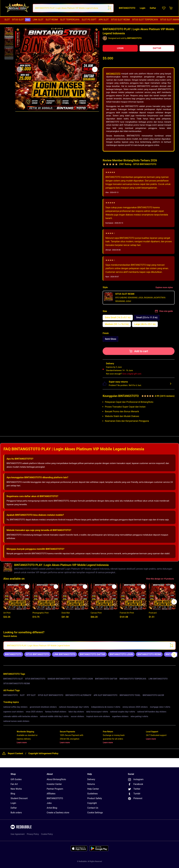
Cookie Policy (47, 834)
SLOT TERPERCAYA (70, 20)
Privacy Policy (33, 834)
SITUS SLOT (21, 20)
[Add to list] (27, 587)
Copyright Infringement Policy (43, 753)
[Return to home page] (17, 8)
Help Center (93, 789)
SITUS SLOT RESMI (120, 20)
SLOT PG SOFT (89, 20)
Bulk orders (16, 813)
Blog (13, 794)
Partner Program (55, 789)
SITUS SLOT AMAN (170, 20)
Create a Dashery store (58, 813)
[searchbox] (89, 646)
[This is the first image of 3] (20, 69)
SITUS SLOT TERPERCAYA (145, 20)
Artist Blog (52, 808)
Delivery (91, 779)
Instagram (136, 780)
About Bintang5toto (56, 779)
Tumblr (134, 794)
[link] (13, 654)
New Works (16, 789)
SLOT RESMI (52, 20)
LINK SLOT (38, 20)
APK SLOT (104, 20)
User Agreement (18, 834)
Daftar (14, 808)
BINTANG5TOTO (113, 74)
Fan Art (14, 784)
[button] (9, 32)
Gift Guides (16, 779)
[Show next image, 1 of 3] (95, 69)
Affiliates (51, 794)
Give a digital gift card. (132, 374)
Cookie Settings (95, 813)
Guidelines (92, 794)
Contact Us (93, 808)
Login (13, 803)
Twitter (134, 789)
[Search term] (109, 8)
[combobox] (73, 8)
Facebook (135, 784)
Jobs (49, 803)
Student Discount (19, 798)
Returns (91, 784)
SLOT (7, 20)
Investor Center (54, 784)
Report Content (15, 753)
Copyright (92, 803)
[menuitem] (7, 20)
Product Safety (95, 798)
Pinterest (135, 799)
